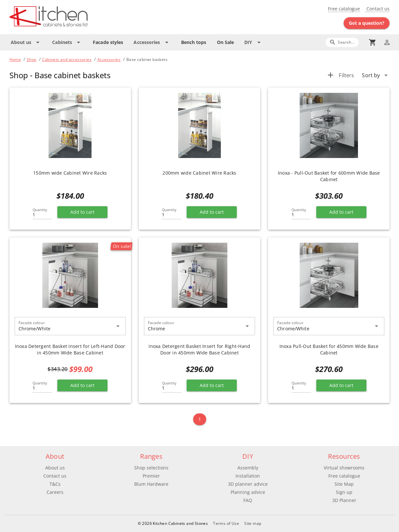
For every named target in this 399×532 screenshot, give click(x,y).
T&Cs (55, 484)
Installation (248, 476)
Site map (253, 523)
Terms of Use (226, 523)
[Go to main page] (72, 17)
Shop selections (151, 468)
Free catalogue (344, 9)
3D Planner (344, 500)
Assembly (248, 468)
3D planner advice (248, 484)
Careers (55, 492)
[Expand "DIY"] (253, 42)
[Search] (342, 42)
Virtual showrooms (344, 468)
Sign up (344, 492)
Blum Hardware (151, 484)
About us (55, 468)
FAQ (248, 500)
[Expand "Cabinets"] (67, 42)
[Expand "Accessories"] (152, 42)
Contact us (377, 9)
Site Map (344, 484)
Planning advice (248, 492)
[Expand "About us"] (26, 42)
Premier (151, 476)
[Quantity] (42, 213)
